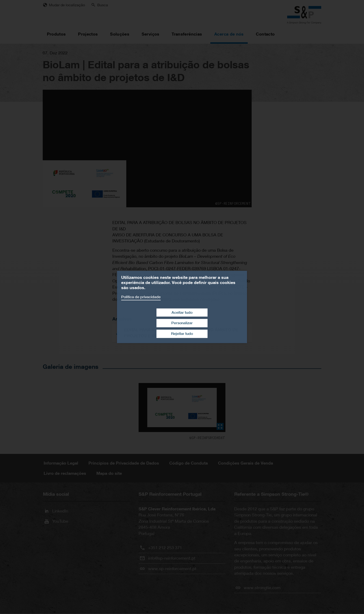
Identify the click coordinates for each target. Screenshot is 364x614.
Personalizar (182, 323)
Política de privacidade (141, 297)
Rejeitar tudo (182, 334)
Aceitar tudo (182, 312)
